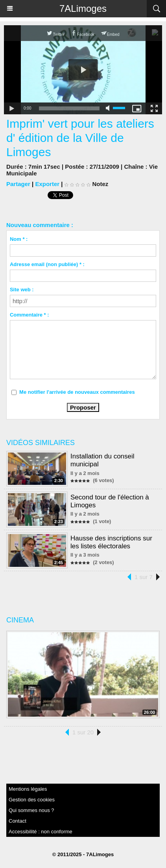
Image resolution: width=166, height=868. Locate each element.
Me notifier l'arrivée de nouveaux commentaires (77, 392)
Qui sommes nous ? (31, 810)
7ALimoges (83, 8)
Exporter (47, 184)
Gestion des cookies (32, 800)
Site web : (22, 290)
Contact (18, 821)
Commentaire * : (30, 315)
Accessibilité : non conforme (41, 832)
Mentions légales (28, 789)
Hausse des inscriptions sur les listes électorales (111, 542)
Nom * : (19, 239)
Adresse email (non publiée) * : (47, 264)
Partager (18, 184)
